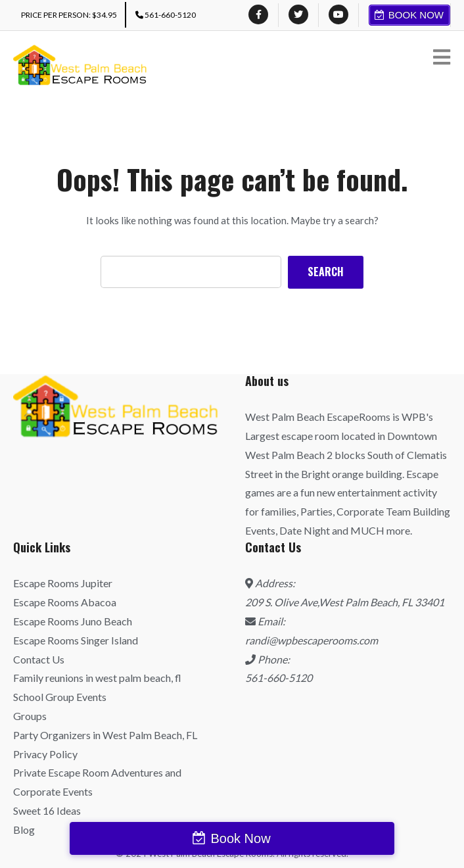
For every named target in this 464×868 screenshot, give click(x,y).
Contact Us (39, 659)
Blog (24, 830)
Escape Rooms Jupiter (63, 583)
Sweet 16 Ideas (47, 810)
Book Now (416, 15)
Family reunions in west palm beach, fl (97, 678)
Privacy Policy (45, 754)
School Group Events (60, 697)
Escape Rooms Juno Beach (73, 621)
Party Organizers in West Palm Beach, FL (105, 735)
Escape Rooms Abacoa (65, 602)
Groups (30, 716)
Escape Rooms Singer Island (76, 640)
